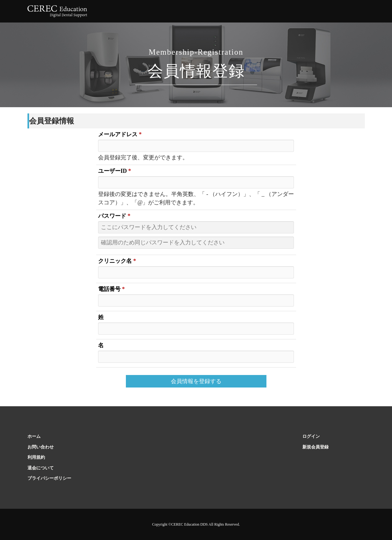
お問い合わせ (41, 447)
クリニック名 (117, 261)
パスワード (114, 216)
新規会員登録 (315, 447)
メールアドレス (120, 134)
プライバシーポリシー (49, 478)
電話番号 (112, 289)
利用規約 (36, 457)
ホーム (34, 436)
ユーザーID (115, 171)
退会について (41, 468)
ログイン (311, 436)
